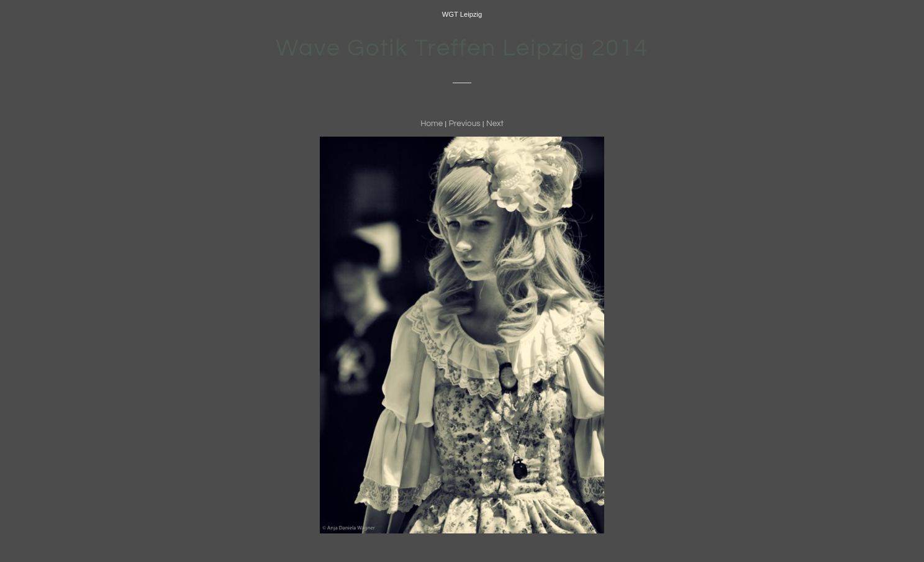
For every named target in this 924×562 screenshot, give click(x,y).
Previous (464, 124)
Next (495, 124)
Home (432, 124)
